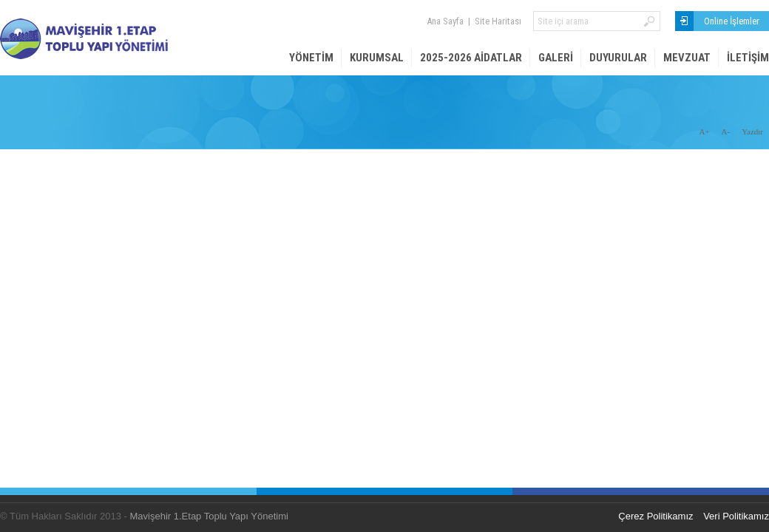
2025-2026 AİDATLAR (471, 58)
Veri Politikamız (736, 516)
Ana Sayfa (445, 21)
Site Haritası (498, 21)
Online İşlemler (732, 21)
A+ (704, 132)
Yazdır (752, 132)
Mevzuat (687, 58)
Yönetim (311, 58)
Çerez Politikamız (655, 516)
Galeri (556, 58)
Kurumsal (377, 58)
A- (726, 132)
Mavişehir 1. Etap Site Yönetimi (111, 39)
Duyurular (618, 58)
